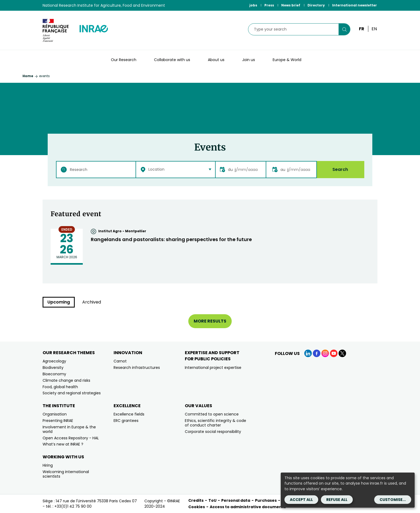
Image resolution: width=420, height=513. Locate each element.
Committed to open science (212, 414)
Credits (196, 500)
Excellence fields (129, 414)
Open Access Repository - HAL (71, 438)
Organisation (55, 414)
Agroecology (54, 361)
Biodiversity (53, 368)
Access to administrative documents (248, 507)
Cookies (197, 507)
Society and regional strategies (72, 393)
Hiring (48, 465)
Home (28, 76)
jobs (253, 5)
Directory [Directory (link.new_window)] (316, 5)
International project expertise (213, 368)
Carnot (120, 361)
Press (269, 5)
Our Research (124, 60)
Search (340, 169)
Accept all (301, 500)
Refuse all (337, 500)
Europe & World (287, 60)
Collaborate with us (172, 60)
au (283, 170)
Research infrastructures (137, 368)
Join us (249, 60)
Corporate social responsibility (213, 432)
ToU (212, 500)
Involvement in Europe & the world (69, 429)
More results (210, 321)
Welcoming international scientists (66, 474)
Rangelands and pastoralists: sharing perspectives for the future (171, 239)
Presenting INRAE (58, 421)
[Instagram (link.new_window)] (325, 353)
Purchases (266, 500)
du (230, 170)
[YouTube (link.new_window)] (334, 353)
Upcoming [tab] (59, 302)
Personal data (236, 500)
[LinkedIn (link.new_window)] (308, 353)
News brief (291, 5)
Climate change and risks (66, 380)
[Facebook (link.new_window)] (317, 353)
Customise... (393, 500)
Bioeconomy (54, 374)
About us (216, 60)
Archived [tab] (92, 302)
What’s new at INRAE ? (63, 444)
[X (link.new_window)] (342, 353)
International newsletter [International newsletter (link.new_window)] (355, 5)
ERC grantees (126, 421)
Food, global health (60, 387)
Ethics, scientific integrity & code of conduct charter (215, 423)
